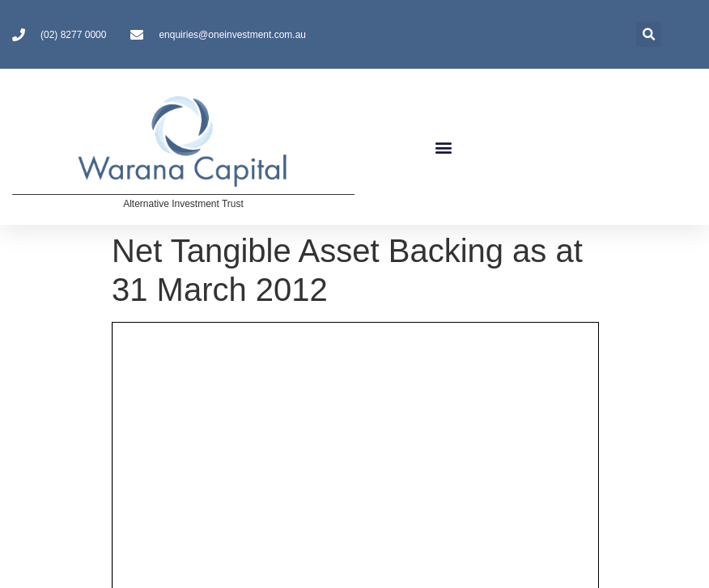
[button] (444, 147)
